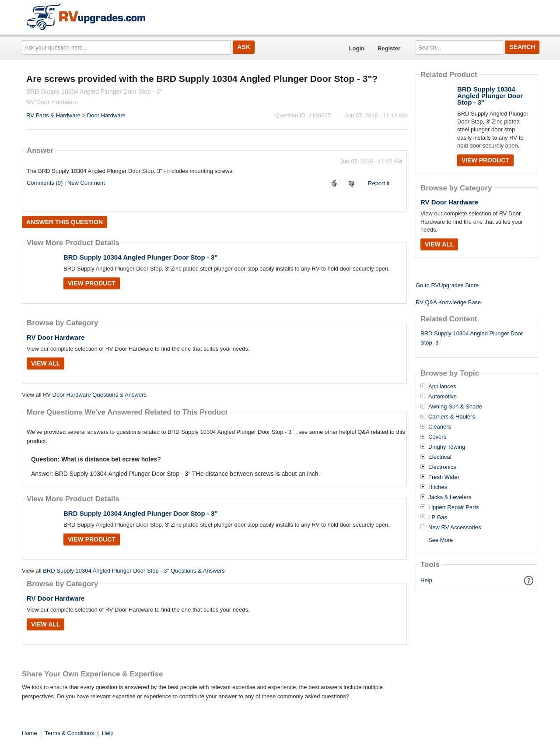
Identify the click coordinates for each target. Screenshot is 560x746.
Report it (379, 183)
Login (357, 48)
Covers (437, 437)
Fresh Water (444, 477)
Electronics (442, 467)
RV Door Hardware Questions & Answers (95, 395)
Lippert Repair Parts (454, 507)
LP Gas (438, 517)
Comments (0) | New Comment (66, 183)
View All (45, 363)
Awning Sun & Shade (455, 407)
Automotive (443, 397)
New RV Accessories (455, 528)
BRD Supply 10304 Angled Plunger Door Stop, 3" (472, 338)
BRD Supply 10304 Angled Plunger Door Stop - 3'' (140, 257)
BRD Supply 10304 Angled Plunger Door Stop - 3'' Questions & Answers (134, 571)
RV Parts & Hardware (53, 115)
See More (441, 540)
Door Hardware (106, 115)
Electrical (440, 457)
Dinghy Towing (447, 447)
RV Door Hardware (56, 337)
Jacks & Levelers (450, 497)
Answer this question (65, 222)
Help (426, 580)
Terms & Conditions (69, 733)
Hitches (438, 487)
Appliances (442, 387)
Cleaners (440, 427)
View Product (92, 283)
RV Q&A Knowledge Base (448, 302)
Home (30, 733)
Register (389, 48)
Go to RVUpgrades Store (447, 285)
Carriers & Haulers (452, 417)
